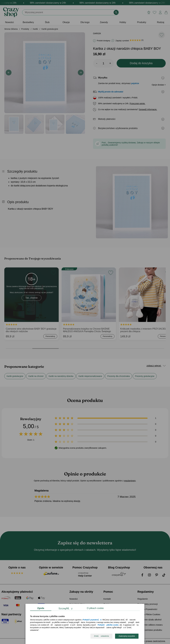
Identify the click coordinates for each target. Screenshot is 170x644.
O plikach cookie (95, 608)
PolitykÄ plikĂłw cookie (108, 625)
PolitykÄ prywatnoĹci (92, 620)
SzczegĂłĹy (66, 608)
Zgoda (41, 608)
